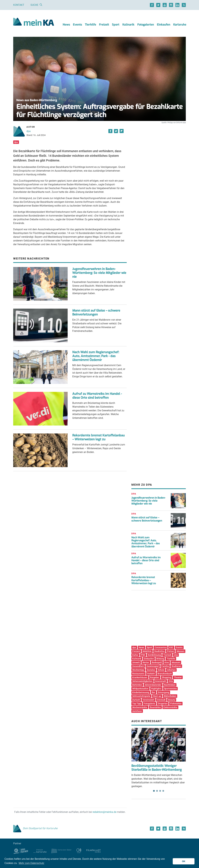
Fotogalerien (146, 25)
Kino (167, 662)
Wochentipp (138, 670)
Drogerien (163, 704)
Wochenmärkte (140, 707)
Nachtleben (170, 685)
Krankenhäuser (140, 677)
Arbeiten (171, 670)
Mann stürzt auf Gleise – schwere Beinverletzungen (96, 313)
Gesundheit (138, 666)
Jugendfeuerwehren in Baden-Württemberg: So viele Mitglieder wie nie (99, 273)
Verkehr (151, 674)
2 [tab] (157, 791)
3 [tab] (160, 791)
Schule (161, 670)
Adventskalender (153, 685)
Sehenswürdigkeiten (142, 681)
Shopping (167, 677)
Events (77, 25)
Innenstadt (161, 681)
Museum (176, 662)
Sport (116, 25)
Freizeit (104, 25)
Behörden (137, 685)
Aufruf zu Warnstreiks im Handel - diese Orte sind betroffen (97, 396)
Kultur (135, 655)
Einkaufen (164, 25)
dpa (29, 131)
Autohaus (137, 711)
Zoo (176, 655)
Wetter (146, 662)
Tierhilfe (90, 25)
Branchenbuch (165, 674)
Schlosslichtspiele (141, 696)
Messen (180, 651)
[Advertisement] (159, 153)
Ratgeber (155, 677)
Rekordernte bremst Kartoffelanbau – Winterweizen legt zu (98, 437)
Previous (136, 742)
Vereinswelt (148, 700)
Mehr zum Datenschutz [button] (31, 863)
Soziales (151, 670)
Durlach (136, 700)
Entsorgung (163, 692)
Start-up (157, 696)
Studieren (176, 666)
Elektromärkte (170, 707)
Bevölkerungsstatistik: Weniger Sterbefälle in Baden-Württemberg (157, 768)
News (66, 25)
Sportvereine (170, 689)
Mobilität (147, 651)
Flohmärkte (176, 704)
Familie (165, 666)
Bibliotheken (170, 696)
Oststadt (161, 700)
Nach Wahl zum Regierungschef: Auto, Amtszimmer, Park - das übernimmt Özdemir (96, 356)
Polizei (171, 651)
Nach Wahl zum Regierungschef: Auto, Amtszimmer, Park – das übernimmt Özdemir (146, 542)
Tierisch (167, 655)
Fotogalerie (149, 704)
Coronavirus (161, 647)
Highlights (156, 689)
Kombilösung (154, 655)
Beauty (172, 700)
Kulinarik (128, 25)
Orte (171, 681)
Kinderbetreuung (141, 692)
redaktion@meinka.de (104, 812)
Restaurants (138, 674)
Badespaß (157, 662)
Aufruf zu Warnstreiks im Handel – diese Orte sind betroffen (146, 560)
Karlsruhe (180, 25)
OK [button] (184, 861)
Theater (178, 677)
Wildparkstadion (140, 689)
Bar (153, 692)
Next (181, 742)
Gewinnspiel (153, 666)
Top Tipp (137, 704)
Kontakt (19, 5)
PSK (143, 655)
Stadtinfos (159, 651)
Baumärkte (155, 707)
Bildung (160, 659)
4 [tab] (163, 791)
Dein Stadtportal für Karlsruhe (35, 828)
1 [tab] (154, 791)
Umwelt (136, 662)
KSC (171, 647)
